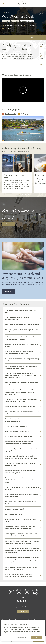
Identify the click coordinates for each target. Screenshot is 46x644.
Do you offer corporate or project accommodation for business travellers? (21, 420)
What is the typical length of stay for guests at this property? (21, 331)
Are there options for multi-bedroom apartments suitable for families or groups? (21, 367)
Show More (5, 61)
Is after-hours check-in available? (16, 426)
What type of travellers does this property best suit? (22, 325)
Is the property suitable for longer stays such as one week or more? (22, 413)
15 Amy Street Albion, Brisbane (14, 26)
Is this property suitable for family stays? (18, 436)
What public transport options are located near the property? (22, 384)
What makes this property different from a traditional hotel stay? (19, 318)
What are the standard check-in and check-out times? (20, 503)
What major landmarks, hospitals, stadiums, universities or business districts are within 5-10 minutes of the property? (21, 375)
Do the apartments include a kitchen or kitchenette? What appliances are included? (22, 338)
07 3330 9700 (31, 26)
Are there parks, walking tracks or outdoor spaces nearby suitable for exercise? (21, 535)
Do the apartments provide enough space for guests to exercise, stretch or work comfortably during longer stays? (22, 560)
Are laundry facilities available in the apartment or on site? (21, 345)
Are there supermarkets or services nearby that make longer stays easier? (20, 472)
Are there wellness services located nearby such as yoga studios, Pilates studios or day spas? (22, 542)
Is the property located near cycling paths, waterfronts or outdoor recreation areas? (19, 575)
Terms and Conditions (23, 607)
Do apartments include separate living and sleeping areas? (22, 360)
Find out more (9, 224)
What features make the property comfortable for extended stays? (21, 464)
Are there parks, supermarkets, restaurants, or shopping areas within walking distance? (20, 443)
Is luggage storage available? (14, 509)
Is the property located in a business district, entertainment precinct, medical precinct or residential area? (20, 392)
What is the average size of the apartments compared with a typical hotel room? (19, 353)
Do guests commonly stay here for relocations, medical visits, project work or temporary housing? (21, 457)
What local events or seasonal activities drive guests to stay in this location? (22, 496)
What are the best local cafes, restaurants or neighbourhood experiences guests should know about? (21, 480)
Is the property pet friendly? (14, 514)
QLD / (4, 12)
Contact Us (8, 28)
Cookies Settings (21, 637)
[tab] (18, 139)
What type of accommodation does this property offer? (21, 311)
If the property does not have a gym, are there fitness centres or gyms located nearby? (20, 528)
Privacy (30, 607)
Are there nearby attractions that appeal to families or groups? (22, 450)
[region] (23, 631)
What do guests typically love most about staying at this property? (22, 488)
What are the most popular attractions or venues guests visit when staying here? (21, 400)
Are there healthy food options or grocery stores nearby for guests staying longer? (21, 568)
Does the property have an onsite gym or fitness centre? (21, 520)
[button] (23, 612)
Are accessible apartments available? (17, 431)
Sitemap (15, 607)
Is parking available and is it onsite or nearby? (20, 407)
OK (37, 637)
